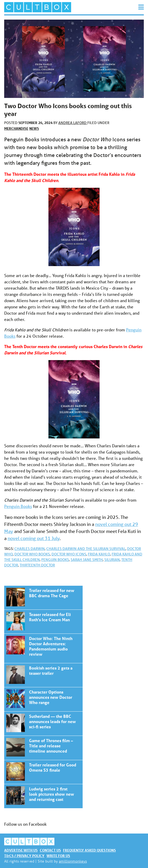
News (34, 128)
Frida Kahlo (99, 554)
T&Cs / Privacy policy (24, 856)
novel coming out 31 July (34, 538)
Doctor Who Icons (69, 554)
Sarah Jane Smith (87, 560)
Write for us (58, 856)
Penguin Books (18, 506)
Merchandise (16, 128)
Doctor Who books (32, 554)
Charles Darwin (30, 549)
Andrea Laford (73, 123)
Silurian (112, 560)
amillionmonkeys (73, 861)
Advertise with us (21, 850)
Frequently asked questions (89, 850)
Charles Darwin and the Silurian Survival (86, 549)
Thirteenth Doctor (37, 565)
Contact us (50, 850)
